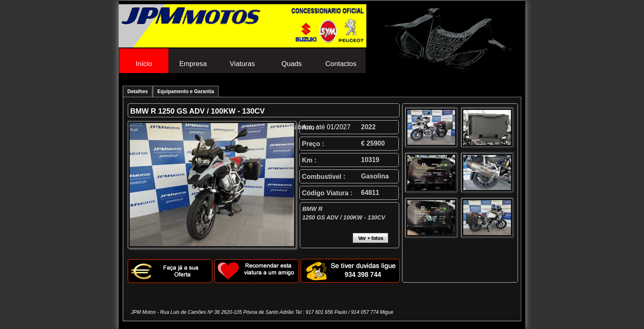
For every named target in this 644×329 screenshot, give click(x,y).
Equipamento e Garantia (186, 91)
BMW (139, 111)
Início (144, 64)
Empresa (193, 64)
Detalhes (138, 91)
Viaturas (242, 64)
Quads (291, 64)
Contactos (341, 64)
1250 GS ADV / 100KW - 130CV (211, 111)
